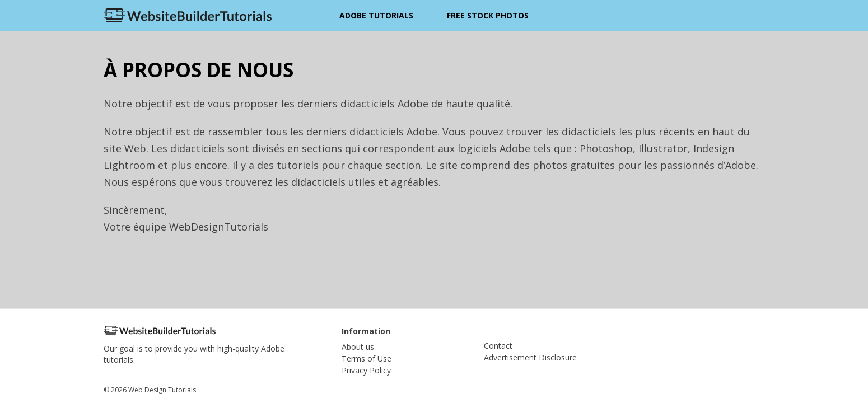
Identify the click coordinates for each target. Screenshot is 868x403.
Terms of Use (367, 359)
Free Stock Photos (488, 15)
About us (358, 347)
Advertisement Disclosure (530, 357)
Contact (498, 346)
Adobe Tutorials (376, 15)
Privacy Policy (366, 370)
